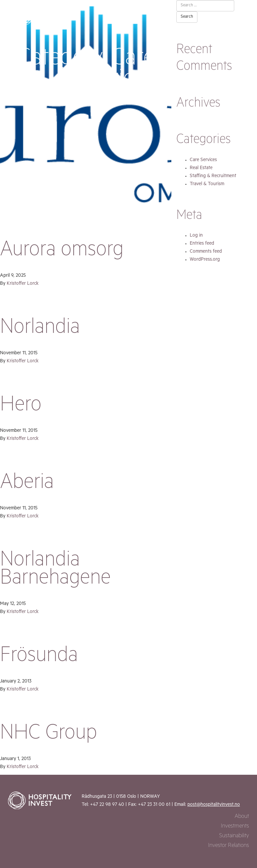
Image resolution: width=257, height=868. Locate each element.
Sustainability (234, 836)
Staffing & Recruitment (213, 176)
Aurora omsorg (62, 252)
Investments (235, 827)
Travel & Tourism (207, 184)
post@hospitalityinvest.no (214, 805)
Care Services (203, 160)
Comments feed (206, 252)
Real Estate (201, 168)
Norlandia (40, 329)
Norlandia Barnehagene (55, 571)
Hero (21, 407)
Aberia (27, 484)
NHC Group (49, 735)
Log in (196, 236)
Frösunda (39, 657)
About (242, 817)
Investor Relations (229, 846)
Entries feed (202, 244)
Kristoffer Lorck (23, 284)
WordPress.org (205, 260)
